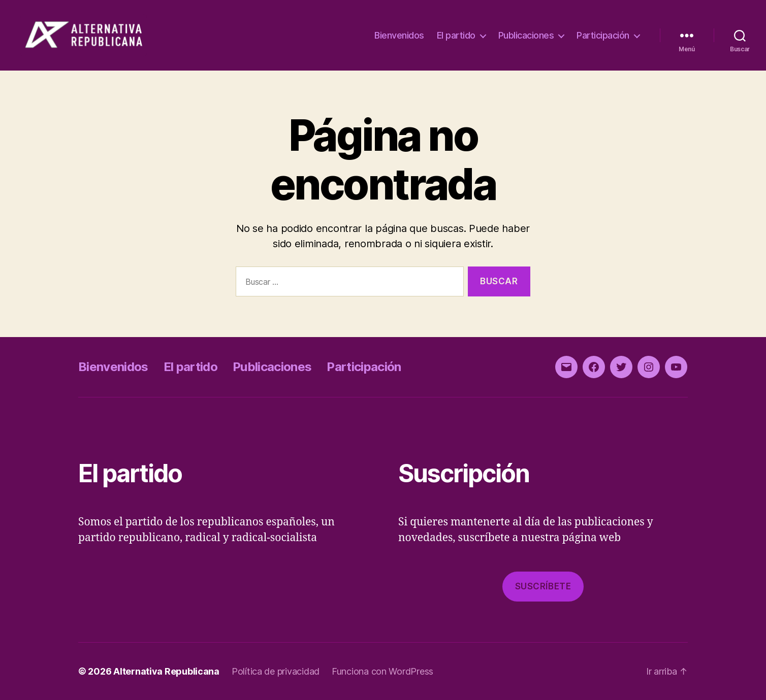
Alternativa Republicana (166, 671)
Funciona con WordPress (382, 671)
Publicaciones (526, 35)
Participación (603, 35)
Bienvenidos (399, 35)
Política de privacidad (276, 671)
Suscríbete (543, 586)
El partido (456, 35)
